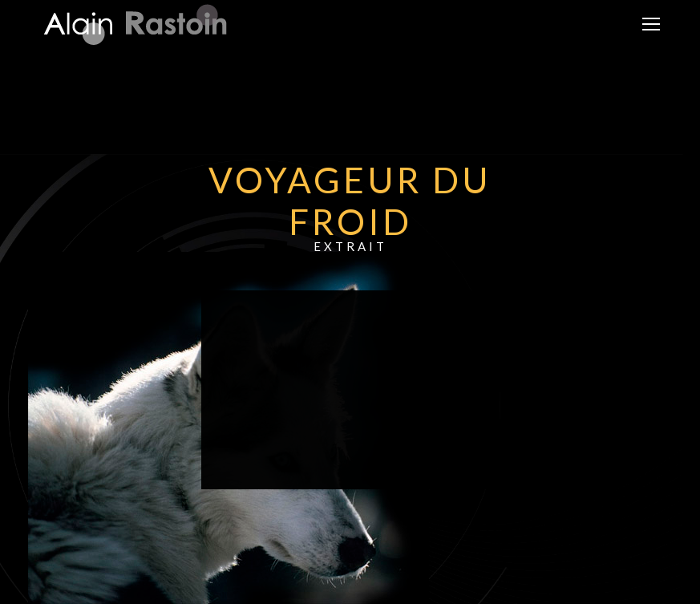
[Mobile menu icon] (651, 24)
